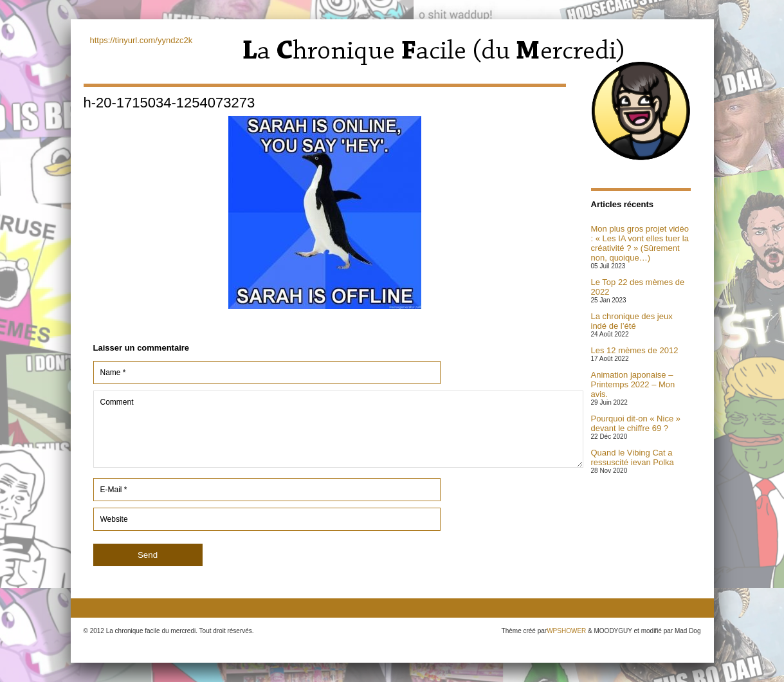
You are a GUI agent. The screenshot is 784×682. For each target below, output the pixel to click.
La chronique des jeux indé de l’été (632, 321)
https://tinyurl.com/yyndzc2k (141, 40)
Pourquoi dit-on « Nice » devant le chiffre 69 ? (636, 423)
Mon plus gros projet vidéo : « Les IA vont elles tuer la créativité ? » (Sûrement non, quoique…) (640, 243)
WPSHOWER (566, 631)
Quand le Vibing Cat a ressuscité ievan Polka (633, 457)
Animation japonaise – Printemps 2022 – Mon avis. (633, 384)
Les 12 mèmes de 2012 (635, 350)
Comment (338, 429)
